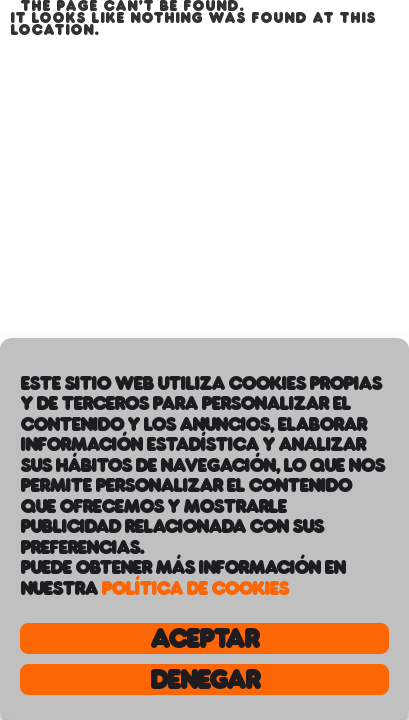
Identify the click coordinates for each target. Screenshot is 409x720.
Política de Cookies (194, 588)
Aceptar (204, 638)
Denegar (204, 679)
